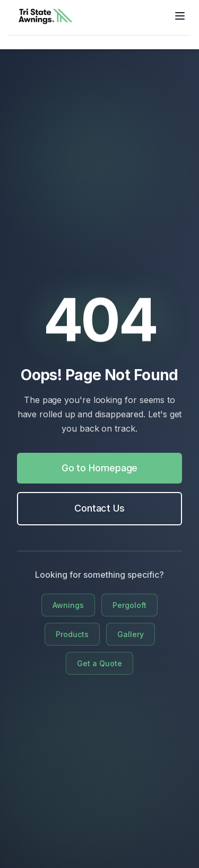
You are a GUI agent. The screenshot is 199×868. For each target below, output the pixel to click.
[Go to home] (46, 16)
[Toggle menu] (180, 16)
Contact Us (99, 508)
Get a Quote (99, 663)
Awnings (68, 605)
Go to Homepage (100, 468)
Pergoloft (129, 605)
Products (72, 634)
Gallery (131, 634)
